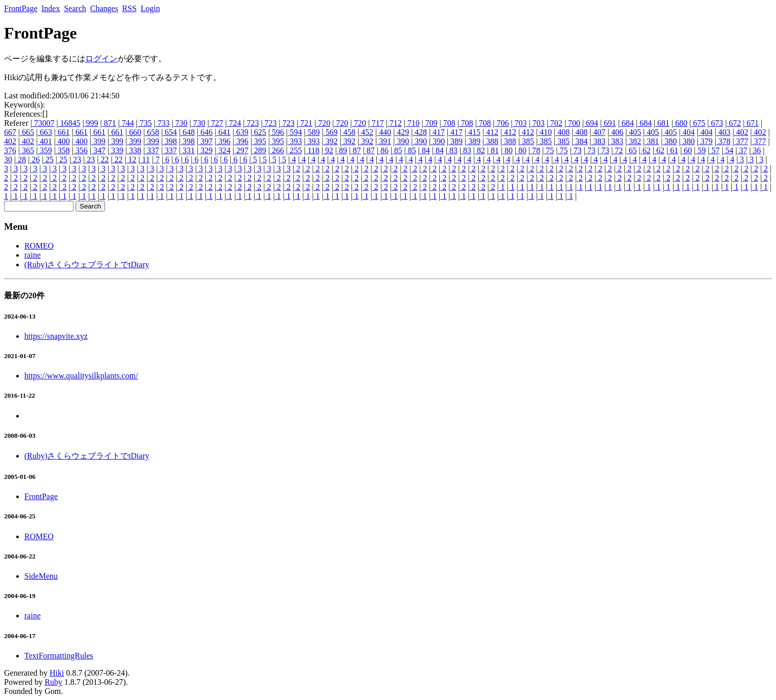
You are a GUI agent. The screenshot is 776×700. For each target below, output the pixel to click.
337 (152, 150)
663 (45, 132)
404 (688, 132)
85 (397, 150)
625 (259, 132)
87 (356, 150)
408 (562, 132)
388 (491, 141)
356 (81, 150)
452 (366, 132)
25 (49, 160)
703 (519, 123)
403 (723, 132)
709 (430, 123)
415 (473, 132)
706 (502, 123)
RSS (129, 8)
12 (131, 160)
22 (103, 160)
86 (383, 150)
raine (32, 255)
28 (21, 160)
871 (109, 123)
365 (27, 150)
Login (150, 8)
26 (34, 160)
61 (673, 150)
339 (116, 150)
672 (734, 123)
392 (331, 141)
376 (10, 150)
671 (752, 123)
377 (741, 141)
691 (609, 123)
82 (480, 150)
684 (627, 123)
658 (152, 132)
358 (63, 150)
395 (259, 141)
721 (305, 123)
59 (701, 150)
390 (402, 141)
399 (98, 141)
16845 (69, 123)
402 (741, 132)
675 (698, 123)
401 (45, 141)
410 (545, 132)
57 (715, 150)
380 (670, 141)
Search (75, 8)
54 (728, 150)
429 (402, 132)
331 (188, 150)
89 (342, 150)
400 (63, 141)
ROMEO (39, 246)
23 (76, 160)
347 (98, 150)
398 (170, 141)
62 (646, 150)
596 (277, 132)
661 (63, 132)
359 (45, 150)
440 (384, 132)
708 (448, 123)
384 (581, 141)
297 (241, 150)
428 (420, 132)
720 (323, 123)
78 (535, 150)
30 (8, 160)
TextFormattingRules (59, 656)
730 (181, 123)
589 (312, 132)
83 (452, 150)
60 (687, 150)
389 (455, 141)
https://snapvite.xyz (56, 336)
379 (706, 141)
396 (223, 141)
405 (634, 132)
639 (241, 132)
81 (494, 150)
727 (216, 123)
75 (549, 150)
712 (395, 123)
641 (223, 132)
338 (134, 150)
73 (577, 150)
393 (295, 141)
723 (252, 123)
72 (618, 150)
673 (716, 123)
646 (205, 132)
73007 (43, 123)
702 (555, 123)
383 (598, 141)
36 (756, 150)
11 (145, 160)
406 (616, 132)
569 (331, 132)
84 (425, 150)
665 (27, 132)
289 (259, 150)
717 (377, 123)
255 (295, 150)
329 (205, 150)
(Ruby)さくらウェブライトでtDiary (87, 265)
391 (384, 141)
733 (162, 123)
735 (145, 123)
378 (723, 141)
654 (170, 132)
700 (573, 123)
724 (234, 123)
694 (591, 123)
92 (328, 150)
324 (223, 150)
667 (10, 132)
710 (412, 123)
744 (127, 123)
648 (188, 132)
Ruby (54, 682)
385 (527, 141)
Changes (104, 8)
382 (634, 141)
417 (438, 132)
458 (348, 132)
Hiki (57, 673)
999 (91, 123)
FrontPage (21, 8)
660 (134, 132)
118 (312, 150)
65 (632, 150)
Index (51, 8)
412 (491, 132)
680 (680, 123)
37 (742, 150)
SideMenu (41, 576)
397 (205, 141)
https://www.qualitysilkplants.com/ (81, 376)
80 (508, 150)
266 (277, 150)
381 (652, 141)
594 (295, 132)
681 (662, 123)
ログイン (101, 59)
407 (598, 132)
